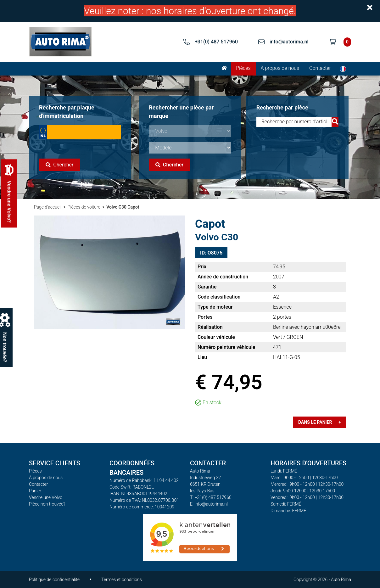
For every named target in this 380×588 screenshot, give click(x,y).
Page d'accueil (48, 207)
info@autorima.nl (289, 42)
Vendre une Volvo (46, 497)
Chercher (59, 165)
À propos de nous (280, 68)
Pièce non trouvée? (47, 504)
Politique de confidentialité (54, 580)
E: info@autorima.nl (209, 504)
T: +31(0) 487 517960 (211, 497)
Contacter (320, 68)
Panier (35, 491)
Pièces (243, 68)
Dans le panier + (320, 422)
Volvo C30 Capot (123, 207)
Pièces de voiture (84, 207)
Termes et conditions (122, 580)
